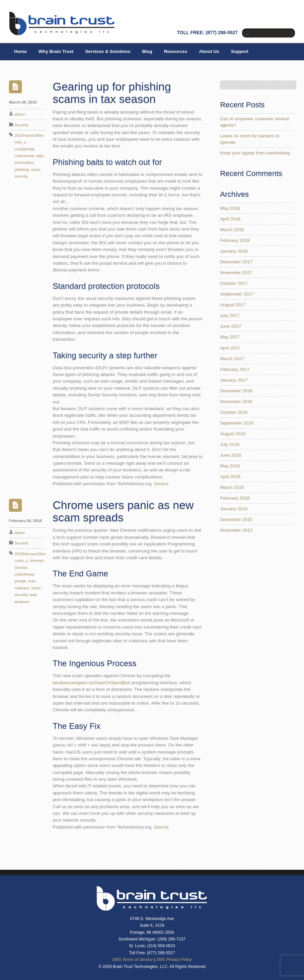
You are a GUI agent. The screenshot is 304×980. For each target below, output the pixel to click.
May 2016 (230, 466)
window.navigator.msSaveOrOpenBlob (91, 683)
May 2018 (230, 208)
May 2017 (230, 337)
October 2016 (234, 412)
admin (20, 114)
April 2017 (230, 348)
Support (240, 51)
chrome (21, 568)
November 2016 (236, 402)
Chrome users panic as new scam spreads (123, 511)
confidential (24, 149)
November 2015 (236, 530)
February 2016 (235, 498)
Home (20, 51)
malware (22, 588)
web (33, 595)
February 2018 (235, 240)
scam (36, 170)
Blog (147, 51)
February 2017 (235, 369)
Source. (162, 484)
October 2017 (234, 283)
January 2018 (234, 251)
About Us (209, 51)
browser (36, 561)
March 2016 (232, 487)
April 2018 (230, 219)
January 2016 (234, 509)
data (40, 156)
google (20, 581)
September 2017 (237, 294)
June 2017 (231, 326)
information (24, 162)
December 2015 (236, 519)
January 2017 (234, 380)
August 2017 (233, 305)
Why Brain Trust (56, 51)
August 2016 (233, 434)
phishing (22, 170)
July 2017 (230, 315)
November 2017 (236, 273)
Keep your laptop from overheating (255, 153)
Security (21, 125)
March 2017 (232, 359)
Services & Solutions (108, 51)
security (21, 176)
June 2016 (231, 455)
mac (32, 581)
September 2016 (237, 423)
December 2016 (236, 391)
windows (22, 602)
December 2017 (236, 262)
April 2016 (230, 477)
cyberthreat (24, 156)
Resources (176, 51)
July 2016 (230, 444)
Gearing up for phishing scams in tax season (112, 93)
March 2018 (232, 230)
